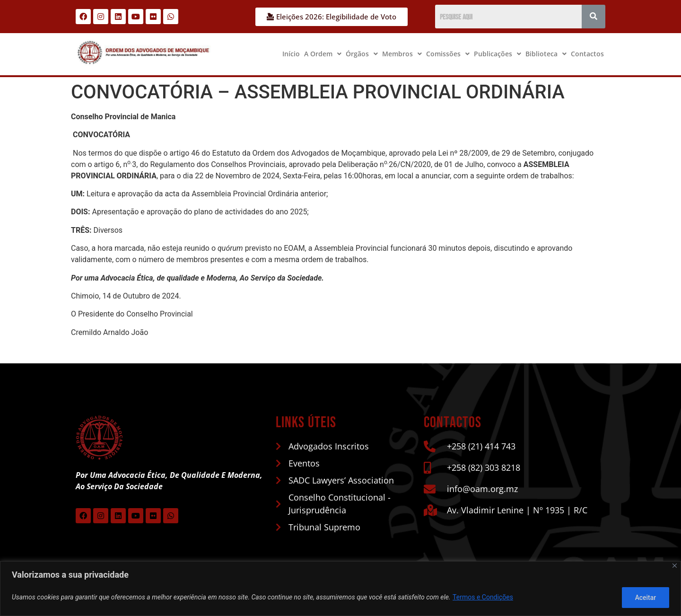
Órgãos (362, 54)
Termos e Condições (483, 598)
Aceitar (645, 598)
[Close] (675, 566)
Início (291, 54)
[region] (340, 589)
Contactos (587, 54)
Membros (402, 54)
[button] (323, 54)
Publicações (498, 54)
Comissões (448, 54)
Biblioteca (546, 54)
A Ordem (323, 54)
